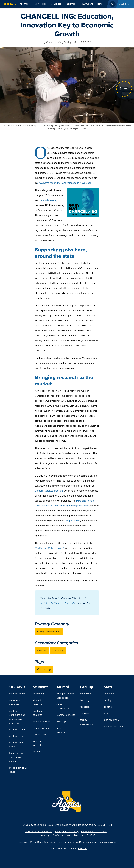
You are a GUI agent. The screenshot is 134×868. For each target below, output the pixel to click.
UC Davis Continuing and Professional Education (17, 717)
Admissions (40, 4)
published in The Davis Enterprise (58, 603)
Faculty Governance (86, 722)
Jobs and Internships (39, 743)
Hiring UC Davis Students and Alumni (17, 757)
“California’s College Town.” (50, 548)
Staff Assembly (111, 720)
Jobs (106, 713)
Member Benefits (66, 715)
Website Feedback (113, 726)
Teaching (85, 700)
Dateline (42, 650)
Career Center (40, 734)
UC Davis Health (17, 694)
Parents (37, 752)
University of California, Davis (38, 825)
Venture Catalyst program (49, 491)
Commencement (42, 728)
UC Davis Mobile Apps (18, 744)
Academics (56, 4)
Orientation (39, 694)
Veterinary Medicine (15, 702)
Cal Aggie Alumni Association (65, 696)
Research (71, 4)
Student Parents (41, 721)
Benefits (85, 713)
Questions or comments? (38, 831)
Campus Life (88, 4)
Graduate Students (38, 713)
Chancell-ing (44, 669)
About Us (24, 4)
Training (108, 700)
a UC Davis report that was (64, 183)
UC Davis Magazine (62, 730)
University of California (51, 835)
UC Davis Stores (17, 729)
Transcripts (62, 721)
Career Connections (63, 706)
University (58, 650)
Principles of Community (94, 831)
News (100, 4)
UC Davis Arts (16, 736)
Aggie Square (73, 521)
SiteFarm (82, 848)
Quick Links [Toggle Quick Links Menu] (124, 4)
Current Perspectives (49, 632)
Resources (85, 694)
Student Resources (38, 702)
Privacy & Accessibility (66, 831)
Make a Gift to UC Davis (18, 770)
